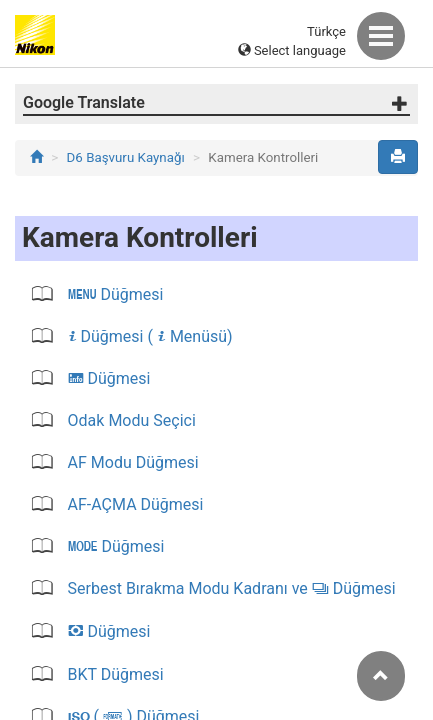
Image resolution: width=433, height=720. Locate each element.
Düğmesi (114, 294)
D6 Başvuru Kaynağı (126, 157)
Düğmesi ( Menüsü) (148, 336)
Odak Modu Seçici (130, 420)
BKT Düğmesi (114, 674)
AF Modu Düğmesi (131, 462)
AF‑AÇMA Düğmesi (134, 504)
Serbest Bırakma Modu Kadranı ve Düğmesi (230, 588)
